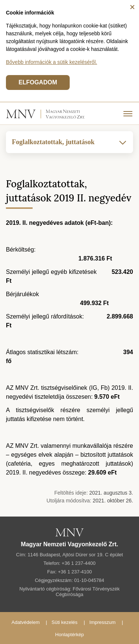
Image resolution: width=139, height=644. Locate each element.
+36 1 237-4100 (75, 572)
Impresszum (102, 622)
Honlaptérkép (69, 635)
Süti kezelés (64, 622)
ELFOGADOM (38, 82)
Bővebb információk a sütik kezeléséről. (52, 62)
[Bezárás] (132, 7)
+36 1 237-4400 (78, 563)
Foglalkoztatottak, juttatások (69, 142)
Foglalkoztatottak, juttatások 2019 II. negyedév (69, 191)
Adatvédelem (26, 622)
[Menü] (128, 113)
